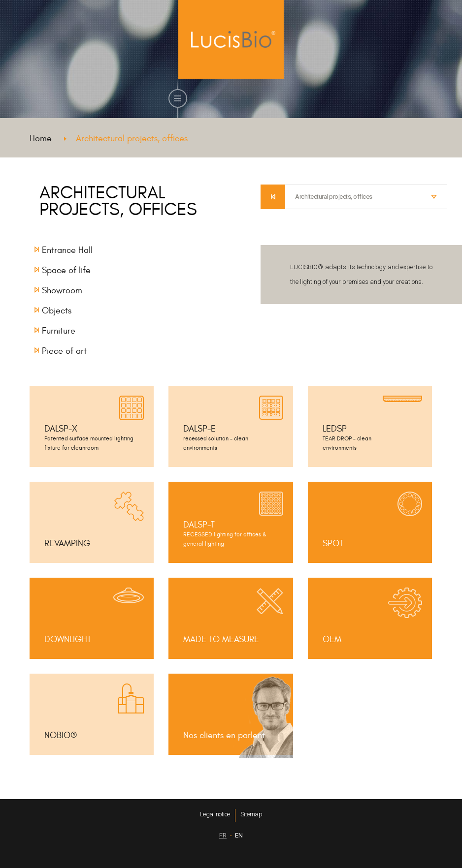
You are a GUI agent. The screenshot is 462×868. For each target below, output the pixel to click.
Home (41, 139)
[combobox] (366, 197)
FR (223, 835)
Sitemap (251, 814)
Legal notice (215, 814)
